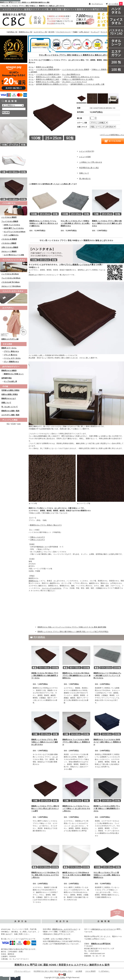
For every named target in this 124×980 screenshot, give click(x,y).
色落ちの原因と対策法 (10, 394)
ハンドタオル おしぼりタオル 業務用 (75, 69)
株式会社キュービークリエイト (104, 929)
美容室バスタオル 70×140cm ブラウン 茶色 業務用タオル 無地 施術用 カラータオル (45, 675)
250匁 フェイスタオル (12, 225)
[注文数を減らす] (96, 119)
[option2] (103, 127)
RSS (8, 424)
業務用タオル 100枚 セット (14, 374)
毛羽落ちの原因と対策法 (10, 390)
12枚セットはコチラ (37, 539)
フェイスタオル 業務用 (10, 221)
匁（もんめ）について (10, 407)
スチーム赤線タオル (11, 235)
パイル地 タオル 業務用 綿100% (48, 69)
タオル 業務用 (90, 971)
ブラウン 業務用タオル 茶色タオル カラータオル (82, 77)
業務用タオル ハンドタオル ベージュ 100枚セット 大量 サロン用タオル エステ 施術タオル (44, 223)
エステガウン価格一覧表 (10, 415)
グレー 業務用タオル (11, 362)
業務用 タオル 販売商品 (45, 67)
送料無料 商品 (6, 378)
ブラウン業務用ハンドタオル (77, 265)
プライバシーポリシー (22, 971)
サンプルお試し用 (10, 381)
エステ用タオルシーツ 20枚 (14, 255)
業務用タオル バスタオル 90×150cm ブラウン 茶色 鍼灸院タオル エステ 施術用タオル (76, 675)
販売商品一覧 (12, 32)
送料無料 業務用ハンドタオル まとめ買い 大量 (87, 84)
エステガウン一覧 (40, 32)
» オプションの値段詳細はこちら (112, 135)
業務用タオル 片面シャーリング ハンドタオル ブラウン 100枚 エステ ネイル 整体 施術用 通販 (72, 627)
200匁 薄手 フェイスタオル (14, 228)
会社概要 (79, 971)
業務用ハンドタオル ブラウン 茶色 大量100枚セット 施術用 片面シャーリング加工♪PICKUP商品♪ (73, 632)
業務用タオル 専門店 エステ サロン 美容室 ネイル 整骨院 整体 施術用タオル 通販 (25, 2)
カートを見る (113, 4)
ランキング (95, 32)
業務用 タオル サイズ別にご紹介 (48, 82)
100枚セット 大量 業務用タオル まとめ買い (78, 79)
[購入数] (92, 118)
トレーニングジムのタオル (52, 588)
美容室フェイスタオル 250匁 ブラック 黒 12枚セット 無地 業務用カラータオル (107, 808)
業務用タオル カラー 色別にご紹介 (49, 77)
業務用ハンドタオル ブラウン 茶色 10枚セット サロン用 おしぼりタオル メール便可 (45, 808)
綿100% (51, 32)
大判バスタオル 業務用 (10, 247)
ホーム (31, 67)
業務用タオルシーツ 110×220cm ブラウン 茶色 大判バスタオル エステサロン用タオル (45, 875)
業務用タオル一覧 (25, 32)
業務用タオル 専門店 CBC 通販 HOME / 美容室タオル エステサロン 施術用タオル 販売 (62, 965)
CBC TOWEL (61, 977)
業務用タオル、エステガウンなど (65, 929)
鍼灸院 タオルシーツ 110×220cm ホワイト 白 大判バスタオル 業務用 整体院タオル (76, 875)
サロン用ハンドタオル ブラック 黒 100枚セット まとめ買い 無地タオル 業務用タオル (107, 875)
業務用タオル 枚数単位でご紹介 (48, 79)
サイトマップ (106, 32)
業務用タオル (34, 581)
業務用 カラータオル (9, 348)
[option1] (99, 123)
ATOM (13, 424)
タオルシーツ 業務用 (9, 251)
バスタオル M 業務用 (9, 239)
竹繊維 (75, 32)
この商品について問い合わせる (91, 162)
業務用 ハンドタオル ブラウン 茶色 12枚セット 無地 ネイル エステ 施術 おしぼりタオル (107, 223)
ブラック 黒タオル (11, 355)
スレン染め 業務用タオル (71, 74)
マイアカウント (97, 4)
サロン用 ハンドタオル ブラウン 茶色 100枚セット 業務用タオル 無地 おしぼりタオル (76, 55)
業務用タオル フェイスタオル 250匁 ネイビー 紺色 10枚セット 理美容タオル (107, 742)
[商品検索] (14, 109)
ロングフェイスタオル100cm (15, 232)
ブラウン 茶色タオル (11, 351)
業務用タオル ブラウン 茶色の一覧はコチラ (46, 525)
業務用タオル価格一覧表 (10, 411)
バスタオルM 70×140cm (10, 282)
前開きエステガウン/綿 (10, 339)
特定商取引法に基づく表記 (89, 168)
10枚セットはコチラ (37, 537)
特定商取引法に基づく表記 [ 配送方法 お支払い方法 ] (53, 971)
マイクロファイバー (63, 32)
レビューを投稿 (85, 157)
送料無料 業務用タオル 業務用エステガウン (52, 84)
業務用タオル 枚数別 (9, 370)
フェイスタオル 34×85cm (11, 278)
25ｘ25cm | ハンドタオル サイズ (75, 82)
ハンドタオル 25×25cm (10, 274)
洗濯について (6, 403)
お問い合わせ (84, 32)
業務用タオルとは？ (9, 398)
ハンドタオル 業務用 (9, 217)
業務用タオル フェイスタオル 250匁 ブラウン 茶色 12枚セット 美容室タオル (76, 742)
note (19, 424)
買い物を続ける (85, 179)
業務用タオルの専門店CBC (101, 944)
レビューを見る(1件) (87, 151)
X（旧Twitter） (104, 971)
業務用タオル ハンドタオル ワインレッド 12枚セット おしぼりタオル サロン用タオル (76, 808)
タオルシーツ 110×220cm (11, 286)
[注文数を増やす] (96, 117)
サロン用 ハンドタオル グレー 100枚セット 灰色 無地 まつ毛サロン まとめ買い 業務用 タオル (75, 223)
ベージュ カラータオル (12, 358)
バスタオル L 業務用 (9, 243)
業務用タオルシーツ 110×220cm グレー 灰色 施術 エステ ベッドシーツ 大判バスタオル (107, 675)
